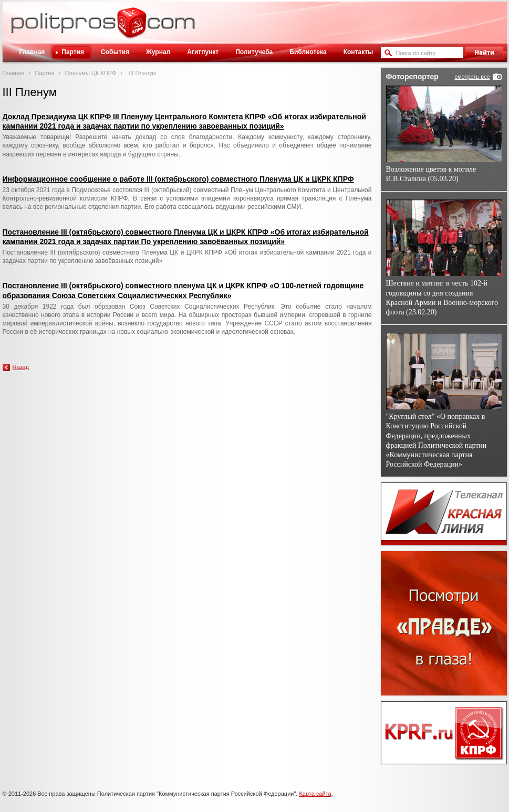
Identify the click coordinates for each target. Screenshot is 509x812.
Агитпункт (203, 52)
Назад (21, 367)
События (115, 52)
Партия (73, 52)
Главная (32, 52)
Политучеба (254, 52)
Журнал (158, 52)
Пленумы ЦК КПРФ (90, 73)
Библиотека (308, 52)
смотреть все (472, 77)
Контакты (359, 52)
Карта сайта (315, 794)
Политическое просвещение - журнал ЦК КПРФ (132, 28)
